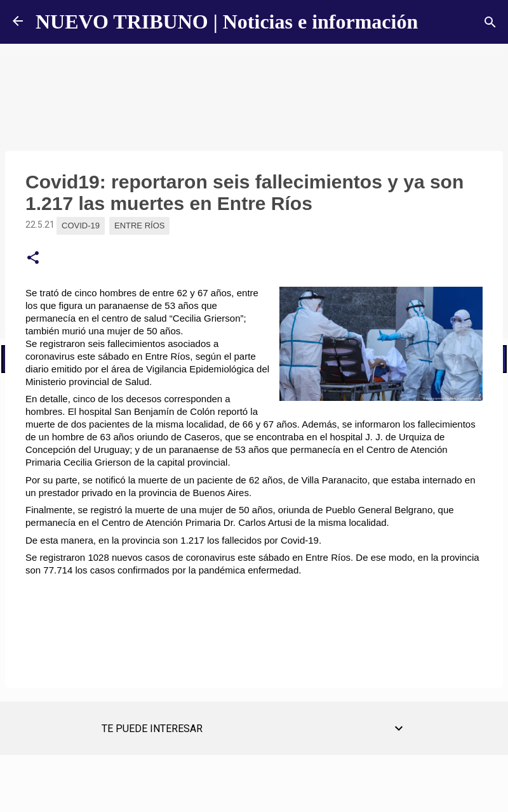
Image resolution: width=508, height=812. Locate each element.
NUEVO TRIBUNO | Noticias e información (227, 22)
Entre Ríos (139, 226)
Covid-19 (81, 226)
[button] (33, 258)
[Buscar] (490, 22)
